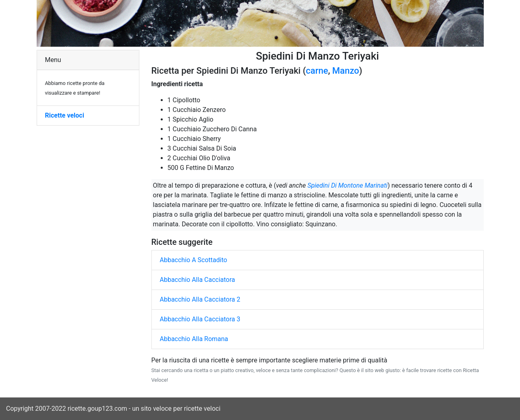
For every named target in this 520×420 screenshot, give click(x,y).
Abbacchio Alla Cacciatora (198, 280)
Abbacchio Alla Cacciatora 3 (200, 319)
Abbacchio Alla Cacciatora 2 (200, 299)
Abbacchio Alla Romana (194, 339)
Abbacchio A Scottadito (194, 260)
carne (317, 71)
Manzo (346, 71)
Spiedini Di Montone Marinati (347, 185)
